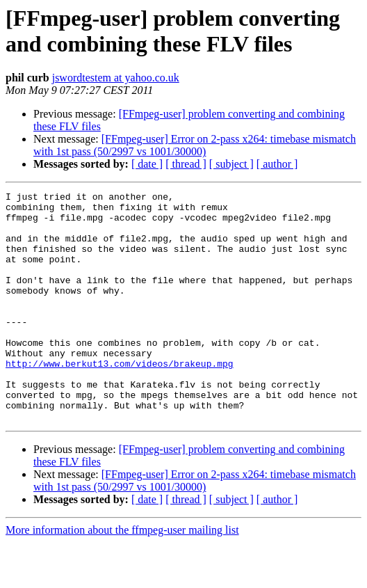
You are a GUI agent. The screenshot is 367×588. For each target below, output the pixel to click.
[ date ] (147, 164)
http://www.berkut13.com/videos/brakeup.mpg (120, 399)
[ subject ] (231, 164)
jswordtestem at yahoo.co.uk (116, 78)
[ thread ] (186, 164)
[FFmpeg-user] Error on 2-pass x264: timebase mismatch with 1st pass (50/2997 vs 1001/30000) (195, 145)
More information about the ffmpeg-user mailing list (122, 576)
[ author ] (277, 164)
